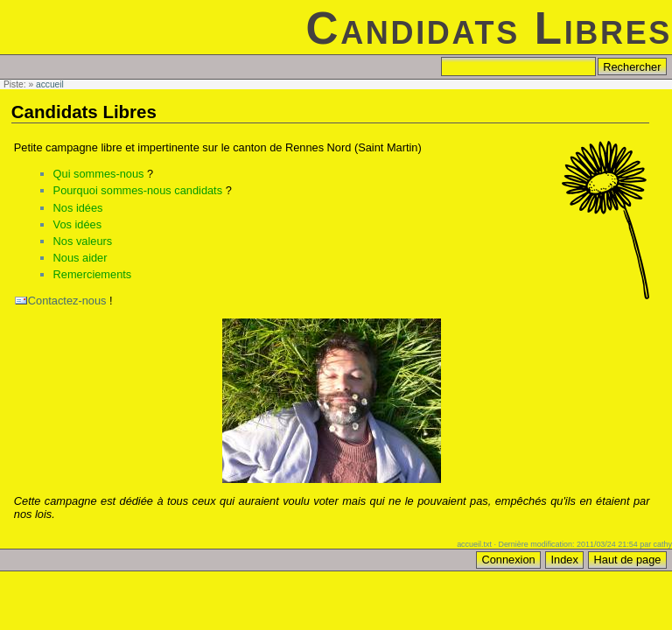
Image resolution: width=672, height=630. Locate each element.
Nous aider (80, 258)
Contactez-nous (67, 301)
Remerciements (93, 274)
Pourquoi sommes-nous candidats (138, 190)
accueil (50, 84)
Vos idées (78, 224)
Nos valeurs (83, 241)
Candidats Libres (489, 28)
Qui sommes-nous (99, 174)
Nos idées (78, 208)
